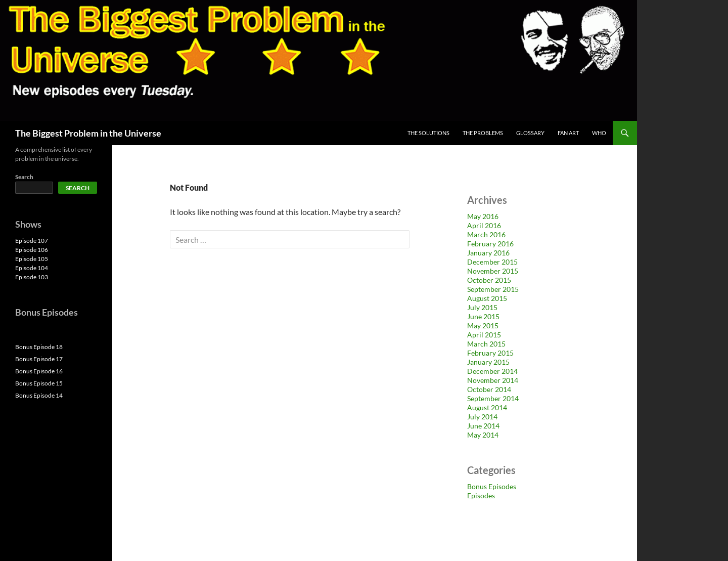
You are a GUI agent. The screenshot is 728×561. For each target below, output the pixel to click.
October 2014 (489, 389)
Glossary (530, 133)
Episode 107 (32, 241)
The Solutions (428, 133)
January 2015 (488, 362)
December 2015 (492, 262)
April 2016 (484, 225)
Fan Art (568, 133)
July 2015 (482, 307)
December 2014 (492, 371)
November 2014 (493, 380)
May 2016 (483, 216)
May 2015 (483, 326)
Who (599, 133)
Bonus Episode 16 (39, 371)
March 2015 (486, 344)
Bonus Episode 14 (39, 395)
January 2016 (488, 253)
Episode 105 (32, 259)
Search (24, 177)
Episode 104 (32, 268)
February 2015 (490, 353)
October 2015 (489, 280)
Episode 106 (32, 250)
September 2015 (493, 289)
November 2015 (493, 271)
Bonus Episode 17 (39, 359)
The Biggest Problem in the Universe (88, 133)
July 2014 (482, 417)
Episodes (481, 495)
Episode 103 (32, 277)
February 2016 (490, 244)
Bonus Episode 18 (39, 347)
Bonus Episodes (492, 486)
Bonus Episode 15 (39, 383)
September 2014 (493, 398)
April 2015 (484, 335)
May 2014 (483, 435)
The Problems (483, 133)
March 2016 (486, 234)
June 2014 (483, 426)
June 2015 (483, 316)
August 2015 (487, 298)
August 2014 (487, 407)
